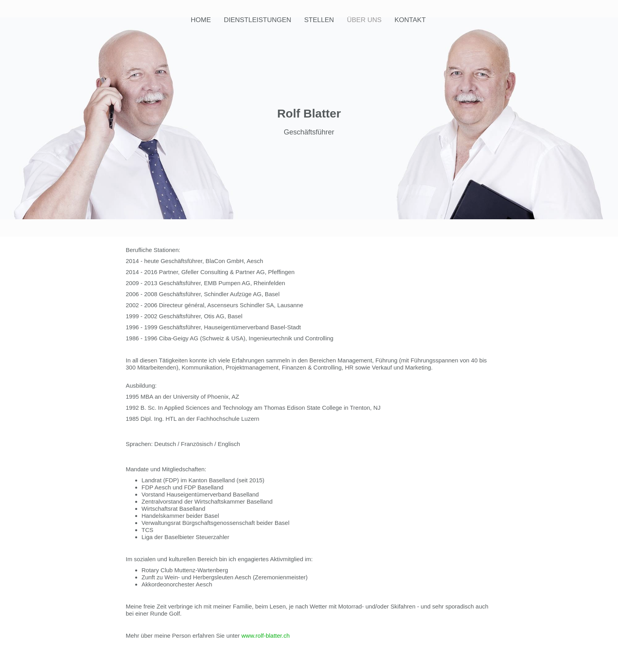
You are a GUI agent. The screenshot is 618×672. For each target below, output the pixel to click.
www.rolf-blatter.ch (266, 636)
